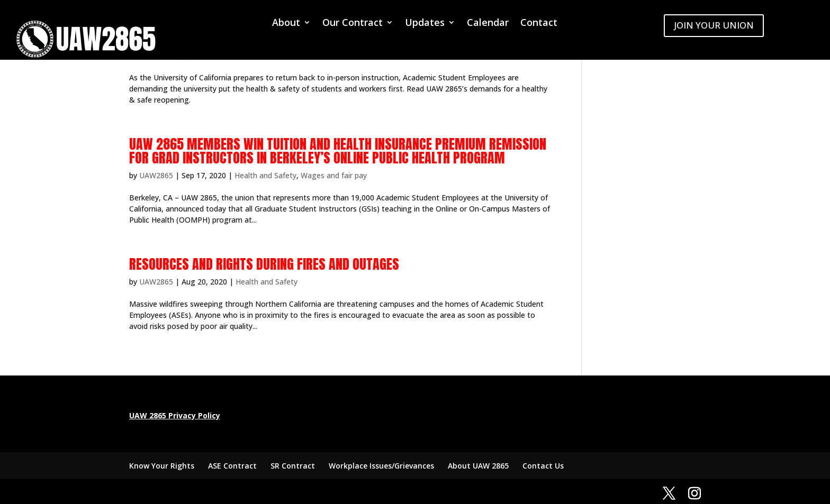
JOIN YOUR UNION (714, 25)
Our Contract (353, 24)
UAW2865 (156, 175)
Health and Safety (265, 175)
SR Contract (293, 466)
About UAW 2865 (478, 466)
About (286, 24)
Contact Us (543, 466)
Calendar (488, 24)
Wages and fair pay (334, 175)
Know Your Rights (162, 466)
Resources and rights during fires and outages (264, 264)
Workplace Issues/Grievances (381, 466)
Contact (539, 24)
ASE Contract (232, 466)
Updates (425, 24)
